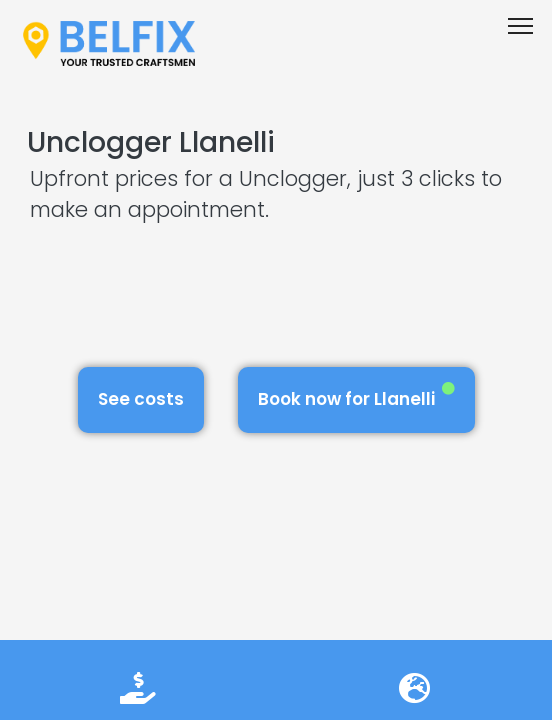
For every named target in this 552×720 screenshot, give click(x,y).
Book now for (356, 396)
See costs (141, 399)
